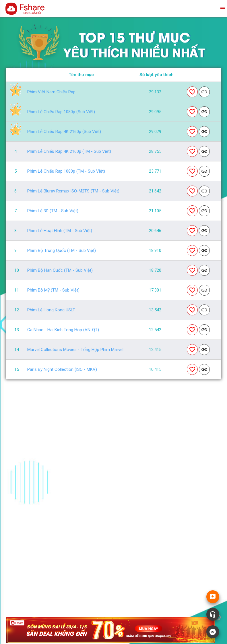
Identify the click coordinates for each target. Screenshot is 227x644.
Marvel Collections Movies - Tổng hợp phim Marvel (75, 350)
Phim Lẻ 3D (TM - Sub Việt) (53, 211)
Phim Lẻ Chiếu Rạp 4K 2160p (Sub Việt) (64, 132)
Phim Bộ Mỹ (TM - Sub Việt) (53, 290)
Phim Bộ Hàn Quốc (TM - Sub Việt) (60, 270)
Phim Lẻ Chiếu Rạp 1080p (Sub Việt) (61, 112)
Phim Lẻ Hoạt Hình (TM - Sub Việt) (60, 231)
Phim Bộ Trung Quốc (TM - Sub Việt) (62, 251)
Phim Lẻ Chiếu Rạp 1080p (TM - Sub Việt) (66, 171)
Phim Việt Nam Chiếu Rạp (51, 92)
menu (222, 9)
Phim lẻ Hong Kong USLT (51, 310)
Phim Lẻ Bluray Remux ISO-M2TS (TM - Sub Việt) (73, 191)
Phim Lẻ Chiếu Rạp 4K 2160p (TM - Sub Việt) (69, 152)
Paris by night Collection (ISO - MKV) (62, 370)
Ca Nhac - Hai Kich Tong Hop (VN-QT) (63, 330)
